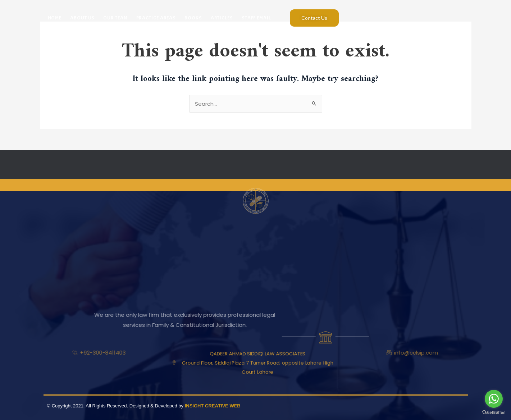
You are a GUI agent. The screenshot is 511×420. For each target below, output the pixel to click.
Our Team (115, 18)
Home (55, 18)
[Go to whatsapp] (494, 399)
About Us (82, 18)
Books (193, 18)
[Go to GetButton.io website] (494, 413)
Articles (222, 18)
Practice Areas (156, 18)
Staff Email (256, 18)
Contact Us (314, 18)
